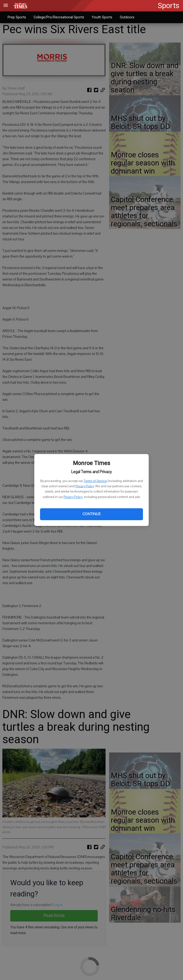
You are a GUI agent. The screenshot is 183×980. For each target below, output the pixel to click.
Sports (169, 6)
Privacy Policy (85, 486)
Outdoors (127, 17)
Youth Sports (102, 17)
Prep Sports (17, 17)
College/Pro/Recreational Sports (59, 17)
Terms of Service (95, 481)
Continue (91, 514)
